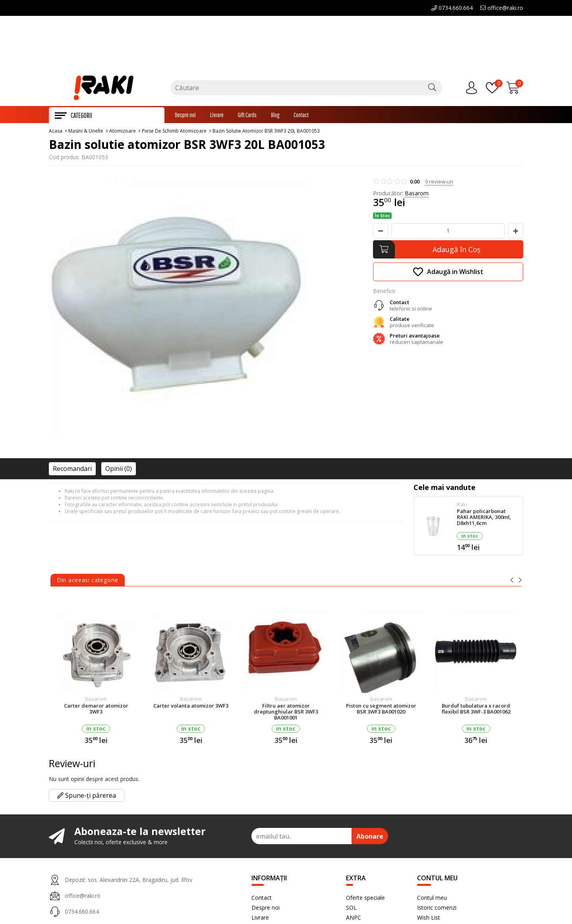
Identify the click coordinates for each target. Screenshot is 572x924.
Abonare (370, 839)
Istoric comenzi (437, 910)
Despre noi (185, 117)
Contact (301, 117)
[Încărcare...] (515, 90)
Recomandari (72, 471)
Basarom (417, 196)
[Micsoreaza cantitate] (381, 233)
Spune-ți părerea (87, 798)
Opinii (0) (119, 471)
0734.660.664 (452, 8)
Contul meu (432, 900)
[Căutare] (432, 90)
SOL (351, 910)
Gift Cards (247, 117)
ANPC (354, 920)
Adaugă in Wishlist (448, 274)
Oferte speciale (365, 900)
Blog (275, 117)
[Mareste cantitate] (516, 233)
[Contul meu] (473, 90)
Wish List (429, 920)
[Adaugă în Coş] (448, 252)
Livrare (217, 117)
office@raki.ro (502, 8)
